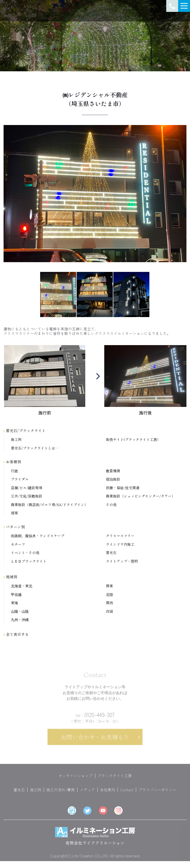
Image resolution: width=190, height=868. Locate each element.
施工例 (16, 440)
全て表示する (16, 634)
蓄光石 (111, 553)
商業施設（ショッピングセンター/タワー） (140, 496)
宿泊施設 (113, 479)
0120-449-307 (95, 718)
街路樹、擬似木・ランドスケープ (38, 536)
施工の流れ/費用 (61, 793)
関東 (109, 586)
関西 (109, 603)
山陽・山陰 (20, 611)
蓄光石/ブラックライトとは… (35, 448)
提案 (14, 513)
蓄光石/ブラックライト (25, 430)
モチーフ (18, 544)
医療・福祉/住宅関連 (123, 488)
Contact (127, 793)
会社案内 (108, 793)
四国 (109, 611)
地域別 (10, 577)
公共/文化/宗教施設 (27, 496)
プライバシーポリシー (157, 793)
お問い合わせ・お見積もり (95, 740)
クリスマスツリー (120, 536)
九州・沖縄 (20, 620)
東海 (14, 603)
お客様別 (12, 462)
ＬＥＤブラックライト (29, 561)
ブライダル (20, 479)
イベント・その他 (25, 553)
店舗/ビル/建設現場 (27, 488)
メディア (87, 793)
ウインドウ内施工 (120, 544)
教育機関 (113, 471)
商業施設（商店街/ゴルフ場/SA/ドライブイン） (49, 505)
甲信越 (16, 595)
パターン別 (14, 527)
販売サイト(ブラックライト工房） (133, 440)
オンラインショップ (76, 779)
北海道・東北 (22, 586)
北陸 (109, 595)
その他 (111, 505)
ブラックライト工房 (115, 779)
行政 (14, 471)
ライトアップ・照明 (122, 561)
